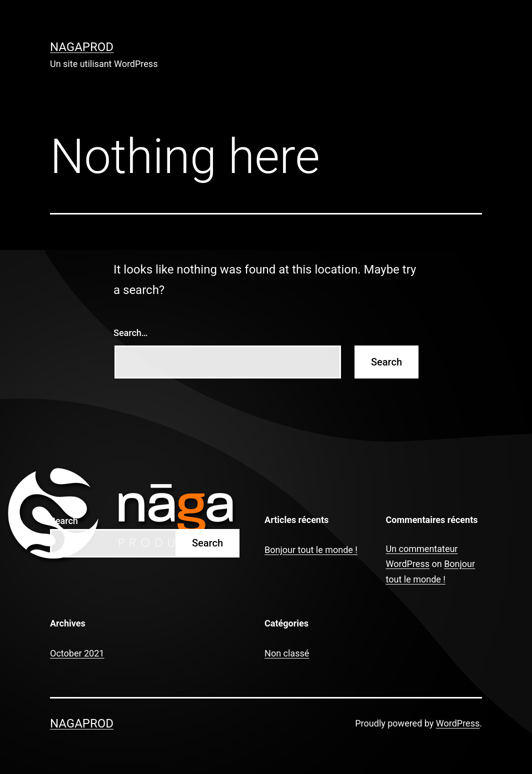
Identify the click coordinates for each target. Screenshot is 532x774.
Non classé (287, 653)
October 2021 (77, 653)
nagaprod (82, 47)
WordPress (458, 723)
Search (64, 521)
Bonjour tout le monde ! (311, 550)
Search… (131, 333)
